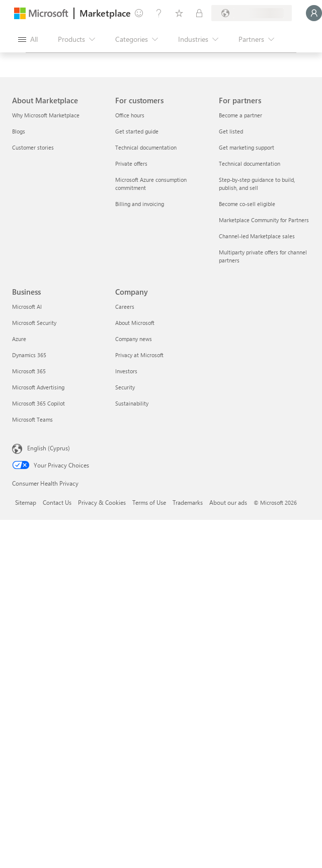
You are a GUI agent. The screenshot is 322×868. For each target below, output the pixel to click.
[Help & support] (159, 13)
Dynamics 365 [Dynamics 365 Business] (29, 355)
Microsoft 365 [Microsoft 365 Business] (29, 371)
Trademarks (188, 502)
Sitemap (26, 502)
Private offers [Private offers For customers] (131, 163)
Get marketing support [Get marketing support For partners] (247, 147)
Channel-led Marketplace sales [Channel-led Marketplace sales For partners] (257, 236)
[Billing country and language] (252, 13)
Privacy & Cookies (102, 502)
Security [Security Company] (125, 387)
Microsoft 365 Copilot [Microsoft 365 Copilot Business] (38, 403)
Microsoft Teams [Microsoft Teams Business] (32, 419)
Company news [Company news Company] (134, 339)
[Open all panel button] (28, 39)
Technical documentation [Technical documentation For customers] (146, 147)
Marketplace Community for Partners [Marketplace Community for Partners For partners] (264, 220)
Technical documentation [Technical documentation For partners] (250, 163)
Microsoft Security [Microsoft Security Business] (34, 323)
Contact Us (57, 502)
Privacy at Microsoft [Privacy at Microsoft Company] (139, 355)
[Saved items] (179, 13)
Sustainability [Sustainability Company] (132, 403)
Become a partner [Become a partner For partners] (240, 115)
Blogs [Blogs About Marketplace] (19, 131)
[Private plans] (199, 13)
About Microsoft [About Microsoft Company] (135, 323)
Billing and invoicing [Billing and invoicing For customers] (140, 204)
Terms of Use (149, 502)
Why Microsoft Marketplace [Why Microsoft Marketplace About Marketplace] (46, 115)
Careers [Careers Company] (125, 307)
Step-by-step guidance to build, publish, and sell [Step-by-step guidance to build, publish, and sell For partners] (257, 184)
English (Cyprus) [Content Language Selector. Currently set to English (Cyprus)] (49, 448)
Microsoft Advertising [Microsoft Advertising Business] (38, 387)
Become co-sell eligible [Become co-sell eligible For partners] (247, 204)
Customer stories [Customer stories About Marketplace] (33, 147)
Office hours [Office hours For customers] (130, 115)
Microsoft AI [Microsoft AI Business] (27, 307)
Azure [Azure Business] (19, 339)
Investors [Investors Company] (126, 371)
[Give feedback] (139, 13)
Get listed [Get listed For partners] (231, 131)
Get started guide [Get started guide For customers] (137, 131)
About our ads (228, 502)
